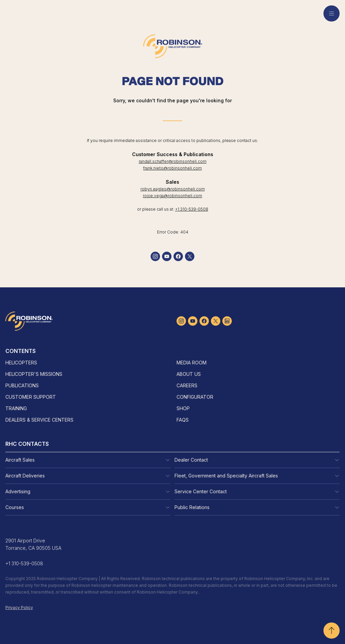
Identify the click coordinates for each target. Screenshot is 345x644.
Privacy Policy (19, 607)
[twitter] (190, 256)
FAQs (183, 420)
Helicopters (21, 363)
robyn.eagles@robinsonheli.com (173, 189)
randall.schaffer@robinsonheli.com (173, 161)
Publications (22, 385)
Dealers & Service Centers (39, 420)
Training (16, 408)
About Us (189, 374)
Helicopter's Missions (34, 374)
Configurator (195, 397)
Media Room (192, 363)
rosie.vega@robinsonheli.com (172, 196)
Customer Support (31, 397)
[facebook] (178, 256)
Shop (183, 408)
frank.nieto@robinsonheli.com (172, 168)
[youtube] (167, 256)
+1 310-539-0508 (192, 209)
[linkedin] (227, 321)
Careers (187, 385)
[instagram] (155, 256)
